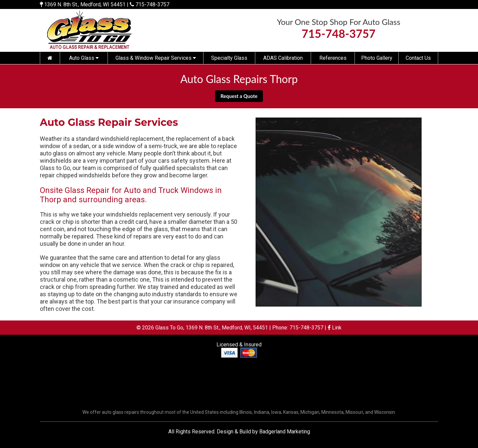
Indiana (262, 412)
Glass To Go (169, 328)
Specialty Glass (229, 58)
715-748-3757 (152, 4)
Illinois (246, 412)
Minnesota (332, 412)
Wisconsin (385, 412)
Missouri (354, 412)
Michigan (310, 412)
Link (335, 328)
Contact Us (418, 58)
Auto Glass (84, 58)
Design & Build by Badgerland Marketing (263, 432)
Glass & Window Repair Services (156, 58)
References (333, 58)
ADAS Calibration (283, 58)
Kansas (291, 412)
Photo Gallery (377, 58)
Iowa (276, 412)
